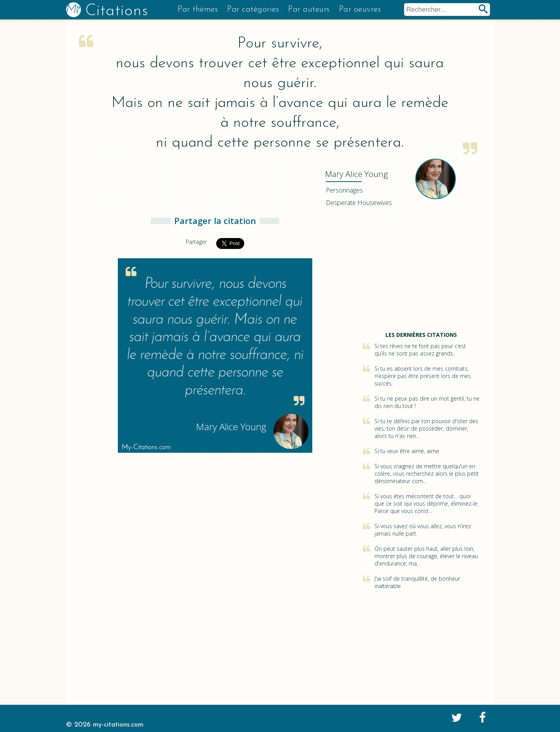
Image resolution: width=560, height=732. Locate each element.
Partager (196, 242)
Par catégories (253, 10)
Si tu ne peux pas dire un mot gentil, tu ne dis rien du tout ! (427, 402)
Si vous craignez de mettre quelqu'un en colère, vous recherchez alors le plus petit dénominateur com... (427, 474)
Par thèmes (198, 10)
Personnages (344, 190)
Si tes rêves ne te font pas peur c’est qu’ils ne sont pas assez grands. (420, 350)
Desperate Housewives (359, 203)
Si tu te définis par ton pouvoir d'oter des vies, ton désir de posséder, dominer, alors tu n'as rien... (426, 428)
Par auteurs (309, 10)
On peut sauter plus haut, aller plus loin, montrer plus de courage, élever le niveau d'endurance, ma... (426, 556)
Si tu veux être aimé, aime (407, 451)
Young (357, 174)
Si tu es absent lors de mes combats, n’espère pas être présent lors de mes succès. (423, 376)
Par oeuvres (360, 10)
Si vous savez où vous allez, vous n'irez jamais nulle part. (423, 530)
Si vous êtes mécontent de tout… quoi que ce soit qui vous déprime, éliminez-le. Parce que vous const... (427, 503)
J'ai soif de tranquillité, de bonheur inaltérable (417, 582)
